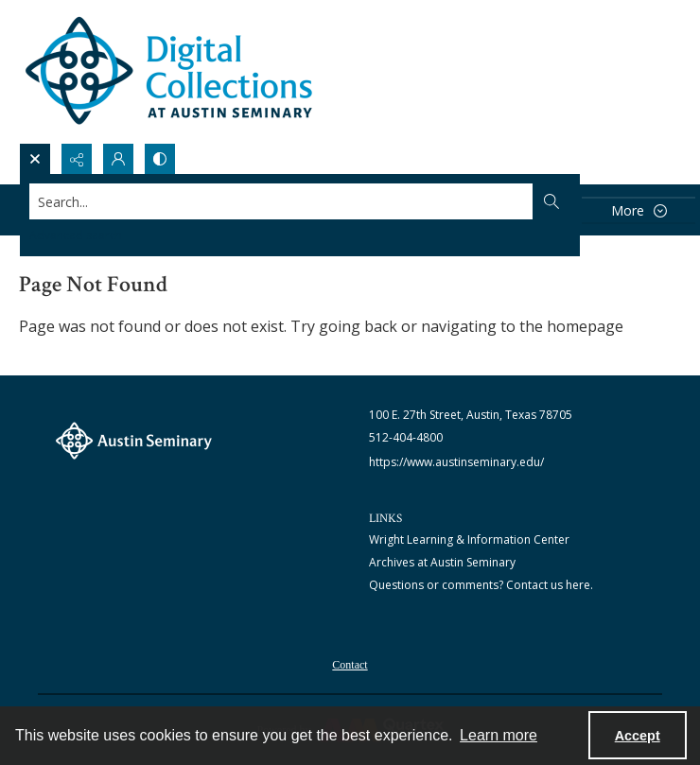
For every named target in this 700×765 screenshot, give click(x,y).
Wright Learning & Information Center (469, 539)
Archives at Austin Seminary (442, 562)
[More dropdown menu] (639, 210)
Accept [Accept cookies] (638, 736)
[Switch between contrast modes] (160, 159)
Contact (350, 665)
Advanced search (76, 235)
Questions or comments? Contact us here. (481, 585)
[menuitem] (350, 663)
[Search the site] (281, 201)
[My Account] (118, 159)
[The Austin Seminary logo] (134, 441)
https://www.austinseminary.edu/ (456, 462)
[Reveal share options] (77, 159)
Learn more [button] (499, 735)
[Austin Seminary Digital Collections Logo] (170, 71)
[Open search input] (35, 159)
